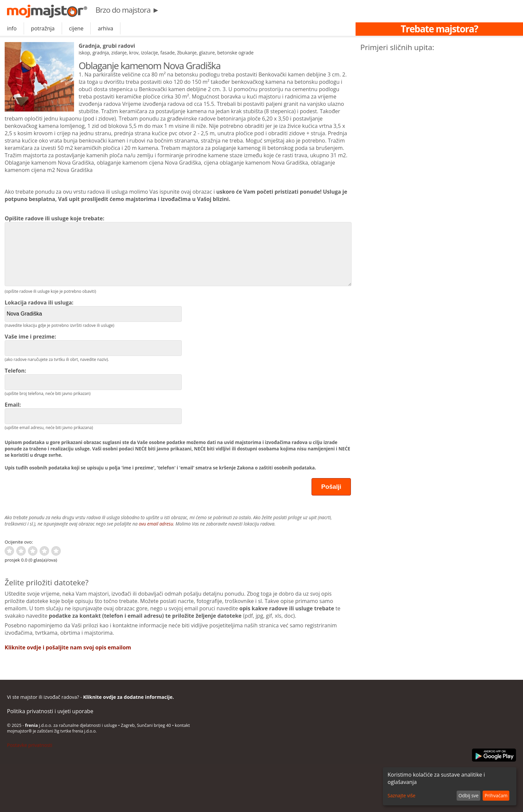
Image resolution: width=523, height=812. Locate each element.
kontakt (182, 725)
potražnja (43, 28)
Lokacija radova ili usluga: (93, 310)
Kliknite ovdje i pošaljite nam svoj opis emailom (68, 647)
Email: (93, 413)
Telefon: (93, 378)
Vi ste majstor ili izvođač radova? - (90, 697)
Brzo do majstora (127, 10)
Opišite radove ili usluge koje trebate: (178, 250)
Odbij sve (468, 795)
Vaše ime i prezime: (93, 344)
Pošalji (331, 487)
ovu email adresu (156, 524)
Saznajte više (401, 795)
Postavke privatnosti (30, 745)
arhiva (105, 28)
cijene (76, 28)
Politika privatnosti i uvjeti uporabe (50, 711)
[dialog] (450, 786)
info (12, 28)
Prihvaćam (496, 795)
